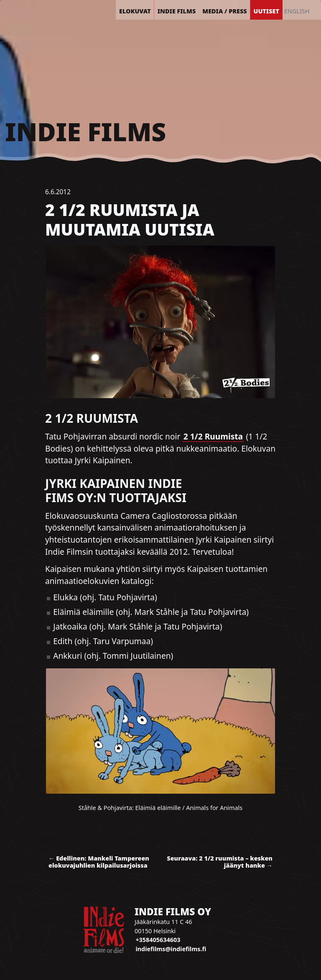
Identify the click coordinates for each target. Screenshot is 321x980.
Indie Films (85, 131)
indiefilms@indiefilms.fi (171, 949)
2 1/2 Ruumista (213, 436)
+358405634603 (158, 940)
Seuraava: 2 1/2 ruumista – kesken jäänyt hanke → (220, 862)
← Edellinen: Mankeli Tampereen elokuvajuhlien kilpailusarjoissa (99, 862)
